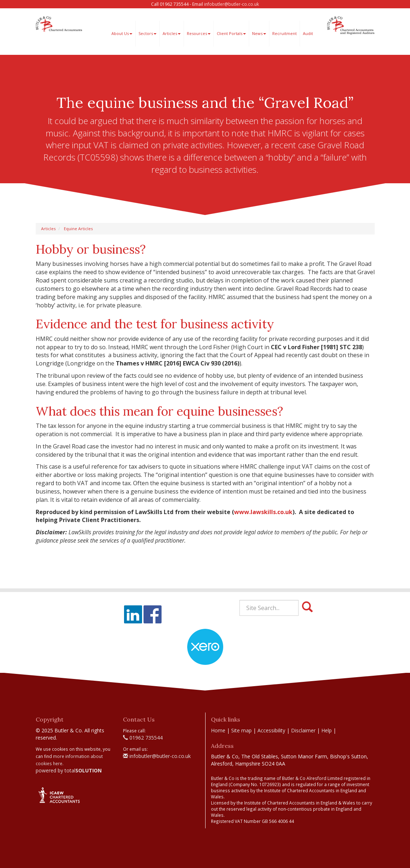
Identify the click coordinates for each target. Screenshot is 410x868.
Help (327, 730)
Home (218, 730)
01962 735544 (143, 738)
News (259, 33)
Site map (241, 730)
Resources (199, 33)
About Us (122, 33)
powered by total (69, 770)
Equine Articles (78, 229)
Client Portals (231, 33)
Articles (172, 33)
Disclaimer (303, 730)
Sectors (147, 33)
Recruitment (285, 33)
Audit (308, 33)
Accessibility (271, 730)
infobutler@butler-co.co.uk (232, 4)
